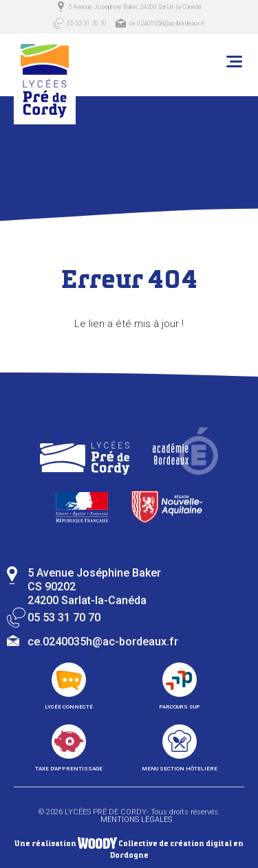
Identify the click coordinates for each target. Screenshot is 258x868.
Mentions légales (136, 820)
